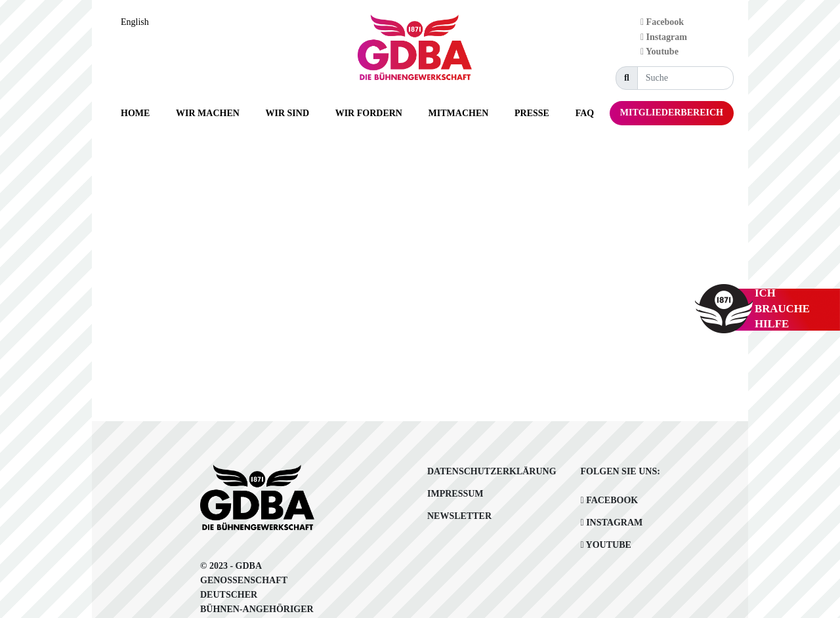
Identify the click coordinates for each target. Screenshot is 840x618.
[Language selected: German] (138, 22)
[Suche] (685, 78)
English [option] (135, 22)
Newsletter (459, 516)
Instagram (664, 37)
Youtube (660, 51)
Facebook (662, 22)
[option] (138, 22)
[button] (208, 113)
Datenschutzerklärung (492, 471)
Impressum (455, 494)
